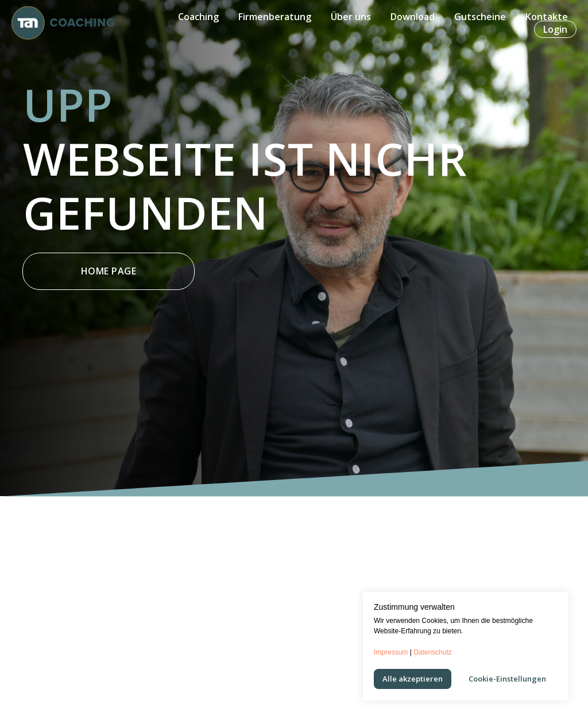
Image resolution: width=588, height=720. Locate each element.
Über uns (351, 17)
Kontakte (547, 17)
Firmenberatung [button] (275, 17)
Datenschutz (433, 652)
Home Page (109, 271)
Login (555, 29)
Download (413, 17)
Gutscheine (480, 17)
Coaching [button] (198, 17)
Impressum (391, 652)
